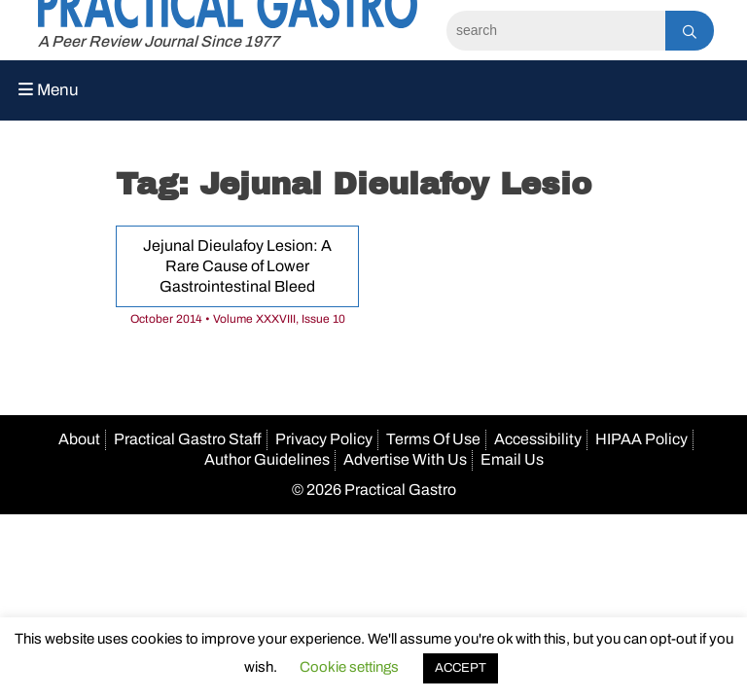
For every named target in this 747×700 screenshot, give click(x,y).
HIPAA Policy (641, 439)
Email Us (512, 459)
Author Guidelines (267, 459)
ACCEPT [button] (461, 668)
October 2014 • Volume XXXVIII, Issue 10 (238, 319)
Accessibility (538, 439)
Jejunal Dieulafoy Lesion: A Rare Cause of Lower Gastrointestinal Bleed (237, 266)
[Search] (556, 31)
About (79, 439)
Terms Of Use (433, 439)
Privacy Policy (324, 439)
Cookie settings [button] (349, 667)
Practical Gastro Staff (188, 439)
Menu (49, 90)
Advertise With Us (405, 459)
